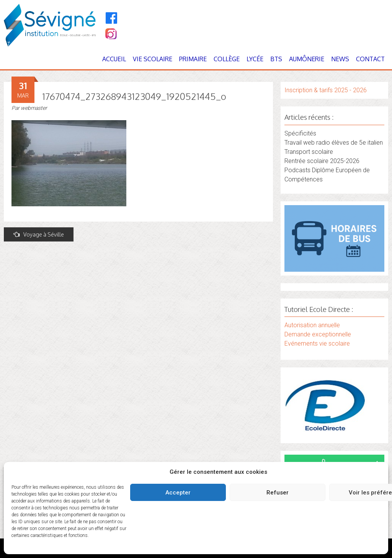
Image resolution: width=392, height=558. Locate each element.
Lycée (255, 59)
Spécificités (300, 133)
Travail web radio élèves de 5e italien (334, 143)
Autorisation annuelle (312, 325)
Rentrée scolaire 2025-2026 (322, 161)
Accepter (178, 493)
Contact (370, 59)
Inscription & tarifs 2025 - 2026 (326, 90)
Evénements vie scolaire (317, 343)
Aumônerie (307, 59)
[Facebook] (112, 18)
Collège (227, 59)
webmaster (34, 108)
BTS (276, 59)
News (340, 59)
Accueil (114, 59)
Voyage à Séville (39, 234)
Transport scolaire (309, 152)
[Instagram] (110, 35)
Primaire (193, 59)
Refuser (278, 493)
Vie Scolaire (153, 59)
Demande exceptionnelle (318, 334)
